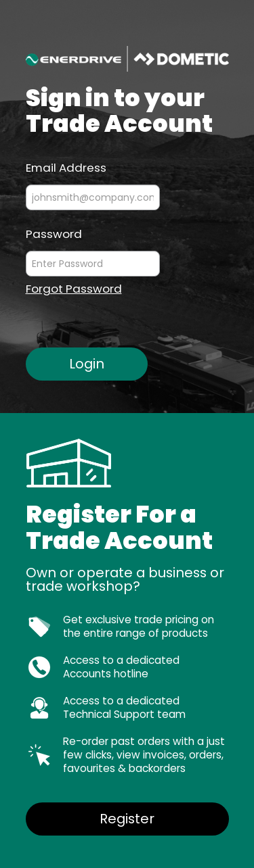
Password (54, 233)
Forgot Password (74, 289)
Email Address (66, 167)
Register (127, 819)
